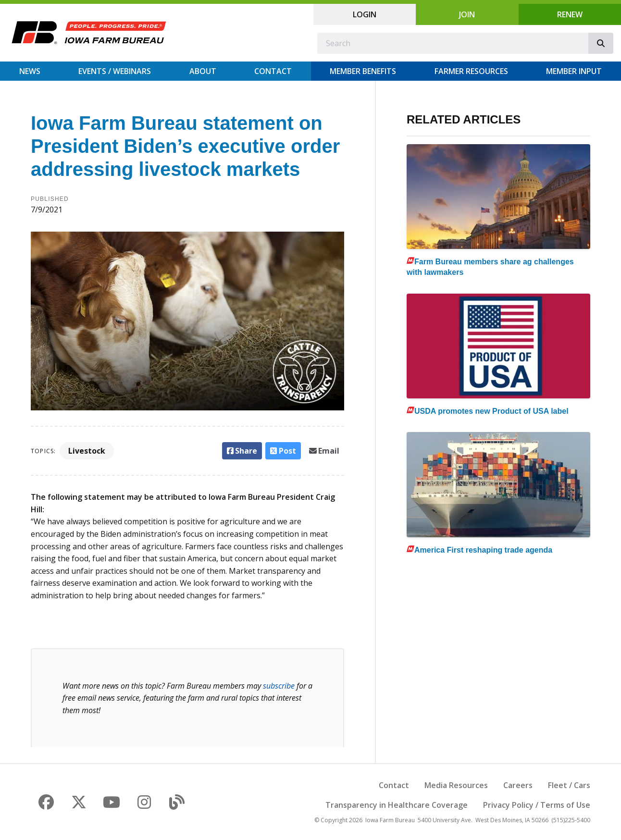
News (30, 71)
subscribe (279, 686)
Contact (273, 71)
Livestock (87, 451)
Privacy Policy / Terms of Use (537, 805)
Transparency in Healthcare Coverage (397, 805)
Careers (518, 785)
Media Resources (456, 785)
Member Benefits (363, 71)
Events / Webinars (115, 71)
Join (467, 14)
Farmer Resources (471, 71)
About (203, 71)
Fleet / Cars (569, 785)
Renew (570, 14)
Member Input (574, 71)
